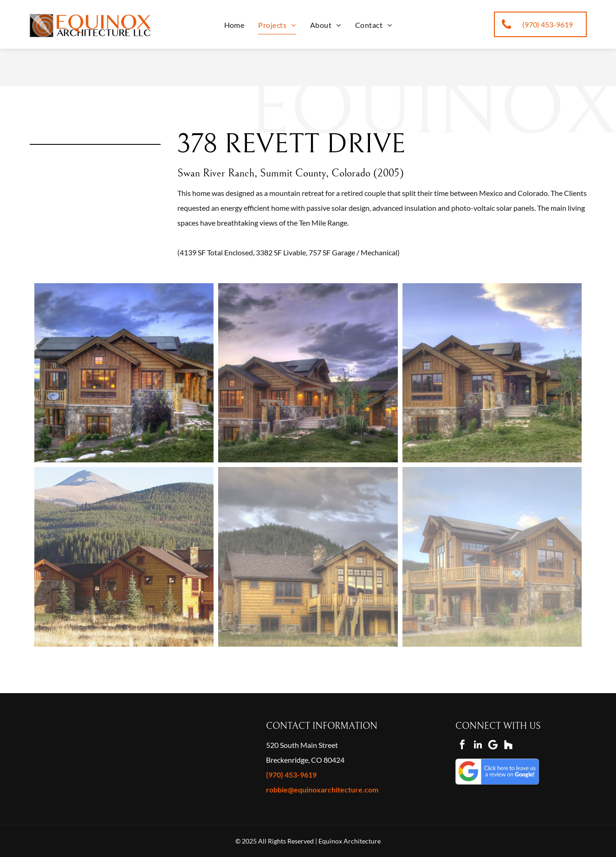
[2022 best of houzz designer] (47, 738)
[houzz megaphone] (109, 768)
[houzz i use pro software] (78, 768)
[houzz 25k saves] (170, 768)
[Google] (493, 746)
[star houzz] (47, 768)
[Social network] (508, 746)
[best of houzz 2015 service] (170, 738)
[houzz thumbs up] (139, 768)
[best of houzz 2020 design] (109, 738)
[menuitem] (234, 25)
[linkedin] (478, 746)
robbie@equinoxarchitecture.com (322, 789)
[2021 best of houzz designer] (78, 738)
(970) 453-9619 (291, 775)
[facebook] (462, 746)
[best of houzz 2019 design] (139, 738)
